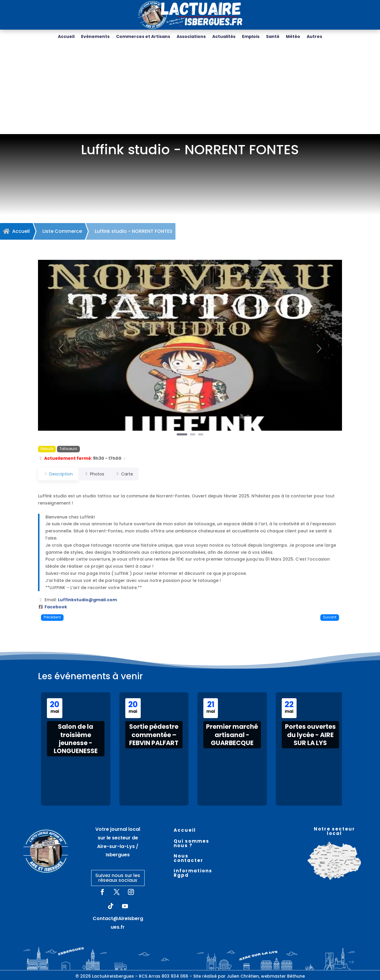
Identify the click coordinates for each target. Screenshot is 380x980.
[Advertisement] (190, 90)
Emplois (251, 37)
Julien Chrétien (243, 976)
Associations (191, 37)
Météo (293, 37)
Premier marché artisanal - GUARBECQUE (232, 735)
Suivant (330, 617)
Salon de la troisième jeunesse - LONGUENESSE (76, 739)
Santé (273, 37)
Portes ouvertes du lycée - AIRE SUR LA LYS (310, 735)
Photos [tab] (98, 474)
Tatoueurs (68, 449)
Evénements (95, 37)
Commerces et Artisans (143, 37)
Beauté (47, 449)
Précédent (52, 617)
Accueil (66, 37)
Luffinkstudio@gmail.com (87, 600)
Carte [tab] (132, 474)
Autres (314, 37)
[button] (61, 348)
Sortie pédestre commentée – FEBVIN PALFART (154, 735)
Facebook (56, 607)
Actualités (224, 37)
